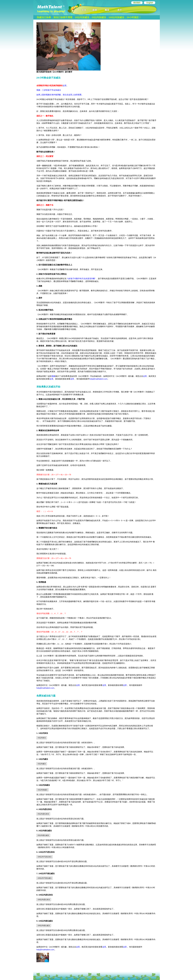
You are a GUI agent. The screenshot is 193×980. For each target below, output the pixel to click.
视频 (53, 376)
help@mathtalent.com (99, 379)
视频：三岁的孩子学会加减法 (49, 90)
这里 (65, 86)
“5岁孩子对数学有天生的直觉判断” (81, 279)
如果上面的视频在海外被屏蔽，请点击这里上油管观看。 (60, 95)
